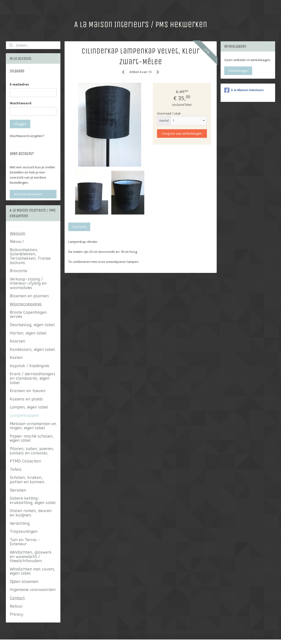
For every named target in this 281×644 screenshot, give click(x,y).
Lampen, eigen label (29, 407)
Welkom (17, 233)
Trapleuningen (24, 531)
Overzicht (79, 226)
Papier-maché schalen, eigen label (32, 438)
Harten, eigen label (28, 333)
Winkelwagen (238, 71)
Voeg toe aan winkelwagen (182, 133)
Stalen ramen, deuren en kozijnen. (31, 513)
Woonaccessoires (26, 304)
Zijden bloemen (24, 582)
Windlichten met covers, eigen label (33, 571)
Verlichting (20, 523)
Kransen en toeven (28, 391)
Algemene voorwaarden (33, 590)
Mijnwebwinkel (211, 635)
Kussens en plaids (26, 399)
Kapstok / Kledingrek (30, 366)
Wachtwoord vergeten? (27, 136)
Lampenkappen (24, 415)
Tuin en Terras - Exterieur (25, 542)
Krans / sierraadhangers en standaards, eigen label (33, 378)
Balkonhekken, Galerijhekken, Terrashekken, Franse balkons (30, 256)
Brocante (18, 271)
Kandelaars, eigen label (32, 349)
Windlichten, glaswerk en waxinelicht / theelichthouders (31, 557)
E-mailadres (19, 84)
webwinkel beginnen (168, 635)
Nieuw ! (17, 241)
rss (149, 635)
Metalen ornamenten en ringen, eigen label (33, 426)
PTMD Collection (25, 461)
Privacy (17, 614)
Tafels (16, 469)
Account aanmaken (28, 194)
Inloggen (20, 124)
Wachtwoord (21, 103)
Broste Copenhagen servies (28, 315)
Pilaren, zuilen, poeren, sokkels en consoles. (32, 451)
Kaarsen (17, 341)
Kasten (16, 358)
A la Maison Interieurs (244, 90)
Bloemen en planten (29, 296)
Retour (16, 606)
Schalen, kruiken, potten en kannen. (27, 480)
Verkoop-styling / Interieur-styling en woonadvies (28, 283)
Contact (17, 598)
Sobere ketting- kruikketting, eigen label (33, 500)
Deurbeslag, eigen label (32, 325)
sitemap (139, 635)
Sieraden (18, 490)
